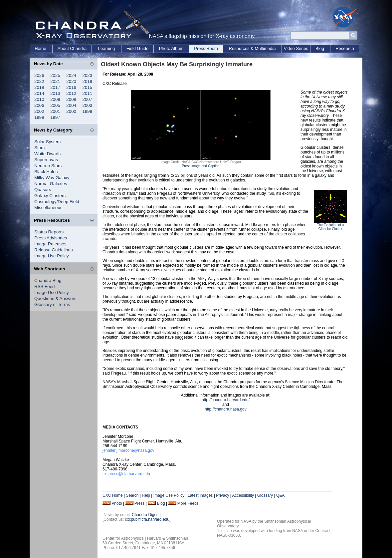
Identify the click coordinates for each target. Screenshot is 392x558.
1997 (55, 117)
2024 (71, 75)
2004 (71, 105)
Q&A (280, 495)
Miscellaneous (48, 208)
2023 (88, 75)
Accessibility (243, 495)
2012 (71, 93)
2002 (39, 111)
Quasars (43, 190)
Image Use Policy (52, 256)
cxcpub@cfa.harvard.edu (147, 519)
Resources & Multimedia (252, 48)
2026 (39, 75)
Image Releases (50, 244)
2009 (55, 99)
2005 (55, 105)
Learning (107, 48)
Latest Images (200, 495)
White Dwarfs (47, 154)
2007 (88, 99)
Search (132, 495)
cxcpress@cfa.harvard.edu (126, 474)
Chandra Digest (146, 515)
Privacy (222, 495)
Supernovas (46, 160)
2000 (71, 111)
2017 (55, 87)
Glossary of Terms (52, 304)
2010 (39, 99)
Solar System (47, 142)
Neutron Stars (48, 166)
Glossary (265, 495)
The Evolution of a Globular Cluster (331, 227)
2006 (39, 105)
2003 (88, 105)
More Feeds (188, 503)
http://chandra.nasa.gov (225, 409)
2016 (71, 87)
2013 (55, 93)
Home (40, 48)
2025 (55, 75)
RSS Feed (45, 286)
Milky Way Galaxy (52, 178)
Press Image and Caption (201, 166)
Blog (320, 48)
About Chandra (72, 48)
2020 (71, 81)
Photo (117, 503)
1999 (88, 111)
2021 (55, 81)
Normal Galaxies (51, 184)
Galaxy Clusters (50, 196)
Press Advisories (51, 238)
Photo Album (171, 48)
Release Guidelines (54, 250)
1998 (39, 117)
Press (140, 503)
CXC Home (113, 495)
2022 (39, 81)
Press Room (206, 48)
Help (146, 495)
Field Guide (137, 48)
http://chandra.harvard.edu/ (226, 400)
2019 (88, 81)
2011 (88, 93)
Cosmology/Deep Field (57, 202)
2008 (71, 99)
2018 (39, 87)
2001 (55, 111)
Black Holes (46, 172)
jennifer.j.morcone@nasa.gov (128, 450)
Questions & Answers (55, 298)
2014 (39, 93)
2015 (88, 87)
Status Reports (49, 232)
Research (345, 48)
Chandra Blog (48, 280)
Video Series (296, 48)
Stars (39, 148)
